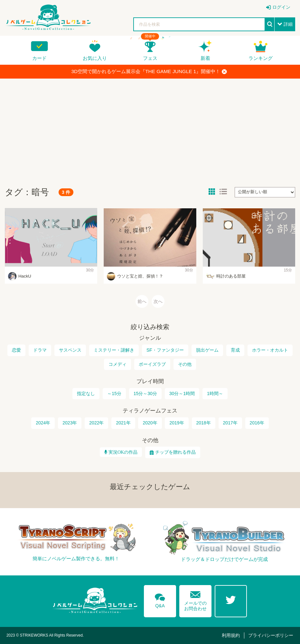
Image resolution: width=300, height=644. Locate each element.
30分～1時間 (182, 393)
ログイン (281, 7)
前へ (142, 301)
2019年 (177, 423)
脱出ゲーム (207, 350)
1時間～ (215, 393)
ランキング (261, 58)
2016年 (257, 423)
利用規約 (231, 635)
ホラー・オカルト (270, 350)
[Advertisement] (150, 130)
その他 (185, 364)
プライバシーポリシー (271, 635)
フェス (150, 58)
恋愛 (16, 350)
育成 (235, 350)
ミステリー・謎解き (114, 350)
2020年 (150, 423)
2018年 (204, 423)
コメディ (117, 364)
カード (39, 58)
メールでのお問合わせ (195, 599)
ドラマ (40, 350)
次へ (158, 301)
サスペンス (70, 350)
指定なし (86, 393)
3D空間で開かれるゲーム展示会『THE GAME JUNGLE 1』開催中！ (149, 71)
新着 (205, 58)
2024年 (43, 423)
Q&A (160, 600)
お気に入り (95, 58)
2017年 (230, 423)
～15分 (114, 393)
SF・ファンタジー (165, 350)
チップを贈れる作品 (175, 452)
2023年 (70, 423)
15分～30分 (145, 393)
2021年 (123, 423)
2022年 (96, 423)
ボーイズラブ (152, 364)
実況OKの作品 (122, 452)
